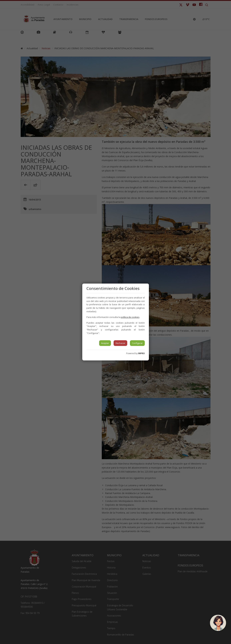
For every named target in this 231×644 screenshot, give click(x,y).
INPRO (141, 353)
